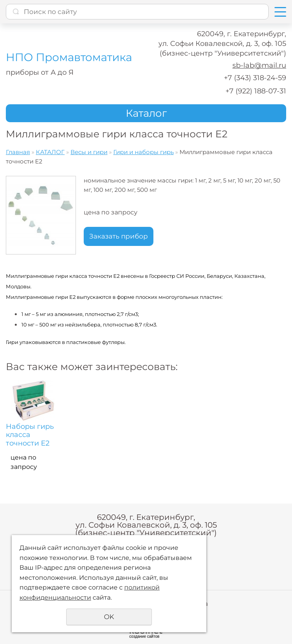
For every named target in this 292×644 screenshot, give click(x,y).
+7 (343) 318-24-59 (255, 78)
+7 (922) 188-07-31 (256, 91)
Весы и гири (89, 152)
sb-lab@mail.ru (259, 65)
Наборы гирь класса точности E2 (30, 435)
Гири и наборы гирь (143, 152)
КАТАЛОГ (50, 152)
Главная (18, 152)
